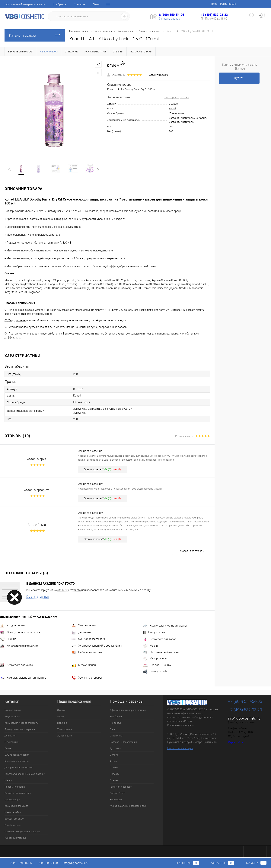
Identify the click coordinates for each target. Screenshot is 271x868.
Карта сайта (236, 743)
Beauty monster (156, 672)
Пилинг (8, 639)
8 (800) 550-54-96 (172, 15)
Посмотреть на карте (180, 749)
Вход (214, 4)
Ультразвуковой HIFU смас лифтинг (97, 646)
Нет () (117, 470)
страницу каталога (69, 590)
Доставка (115, 749)
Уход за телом (84, 626)
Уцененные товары (87, 678)
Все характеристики (177, 97)
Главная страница (38, 597)
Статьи (114, 768)
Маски (150, 646)
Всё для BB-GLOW (157, 665)
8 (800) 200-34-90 (47, 863)
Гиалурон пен (154, 633)
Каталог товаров (35, 35)
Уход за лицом (12, 626)
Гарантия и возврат (121, 787)
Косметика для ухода (16, 665)
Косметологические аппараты (165, 626)
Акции (61, 717)
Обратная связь (18, 863)
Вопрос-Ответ (118, 793)
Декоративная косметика (19, 646)
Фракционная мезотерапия (20, 633)
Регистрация (228, 4)
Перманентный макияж (161, 653)
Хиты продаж (65, 730)
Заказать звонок (169, 19)
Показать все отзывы (191, 551)
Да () (108, 470)
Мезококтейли (84, 665)
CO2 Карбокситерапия (89, 639)
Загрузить (175, 118)
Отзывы (115, 781)
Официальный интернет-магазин (25, 4)
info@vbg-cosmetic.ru (244, 719)
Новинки (62, 723)
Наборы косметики (87, 653)
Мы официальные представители (128, 806)
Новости (115, 774)
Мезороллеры (155, 659)
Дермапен (81, 633)
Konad (172, 109)
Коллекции (116, 800)
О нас (96, 4)
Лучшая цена (64, 736)
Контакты (80, 4)
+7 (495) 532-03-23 (214, 15)
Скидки (61, 710)
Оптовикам (116, 736)
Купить (239, 78)
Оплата (114, 755)
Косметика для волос (160, 639)
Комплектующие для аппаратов (23, 678)
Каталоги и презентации (123, 742)
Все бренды (60, 4)
